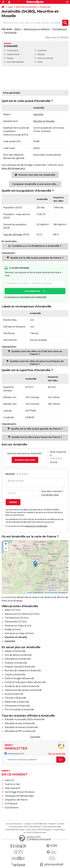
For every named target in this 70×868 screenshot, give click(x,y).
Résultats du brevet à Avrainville (21, 727)
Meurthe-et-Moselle (26, 7)
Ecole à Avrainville (14, 694)
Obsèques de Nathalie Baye (19, 796)
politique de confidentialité (36, 526)
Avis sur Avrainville (45, 58)
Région (10, 58)
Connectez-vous (50, 495)
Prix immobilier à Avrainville (19, 710)
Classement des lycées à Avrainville (23, 690)
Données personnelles (52, 827)
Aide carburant (13, 788)
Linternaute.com (14, 754)
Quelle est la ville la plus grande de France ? (37, 429)
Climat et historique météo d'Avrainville (25, 682)
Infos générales (12, 93)
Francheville (10, 33)
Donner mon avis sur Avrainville (37, 175)
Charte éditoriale (40, 824)
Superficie (42, 50)
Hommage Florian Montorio (20, 792)
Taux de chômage (13, 234)
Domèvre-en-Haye (15, 633)
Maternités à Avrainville (17, 702)
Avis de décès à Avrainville (18, 655)
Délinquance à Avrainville (18, 659)
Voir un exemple (57, 754)
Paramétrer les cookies (15, 830)
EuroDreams (12, 808)
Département (13, 54)
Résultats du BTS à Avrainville (20, 731)
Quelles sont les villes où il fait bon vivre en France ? (37, 353)
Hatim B (9, 780)
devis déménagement (13, 168)
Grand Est (38, 114)
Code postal (12, 50)
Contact (61, 824)
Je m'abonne (32, 291)
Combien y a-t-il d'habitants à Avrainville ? (36, 246)
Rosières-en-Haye (14, 626)
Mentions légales (44, 830)
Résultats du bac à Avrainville (20, 723)
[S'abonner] (35, 760)
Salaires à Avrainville (15, 651)
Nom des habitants (15, 62)
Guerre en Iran (12, 784)
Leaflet (29, 593)
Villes (10, 7)
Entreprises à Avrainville (17, 706)
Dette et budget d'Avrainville (19, 678)
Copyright (35, 737)
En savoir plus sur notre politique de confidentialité (26, 297)
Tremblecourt (59, 29)
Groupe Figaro (59, 830)
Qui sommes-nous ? (15, 824)
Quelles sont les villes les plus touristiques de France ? (36, 363)
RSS (26, 827)
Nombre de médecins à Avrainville (23, 671)
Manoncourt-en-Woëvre (36, 29)
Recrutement (35, 827)
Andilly (8, 629)
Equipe (28, 824)
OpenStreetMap (50, 593)
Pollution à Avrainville (16, 663)
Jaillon (18, 29)
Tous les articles (16, 827)
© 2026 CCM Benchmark (35, 833)
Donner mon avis (25, 460)
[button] (35, 564)
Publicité (52, 824)
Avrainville (45, 7)
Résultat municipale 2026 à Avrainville (25, 719)
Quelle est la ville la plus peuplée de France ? (37, 258)
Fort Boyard (11, 804)
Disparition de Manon (16, 800)
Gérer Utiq (31, 830)
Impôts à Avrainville (15, 675)
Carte (40, 62)
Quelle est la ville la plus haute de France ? (37, 437)
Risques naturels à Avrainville (20, 667)
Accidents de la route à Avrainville (22, 686)
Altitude (41, 54)
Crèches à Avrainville (15, 698)
